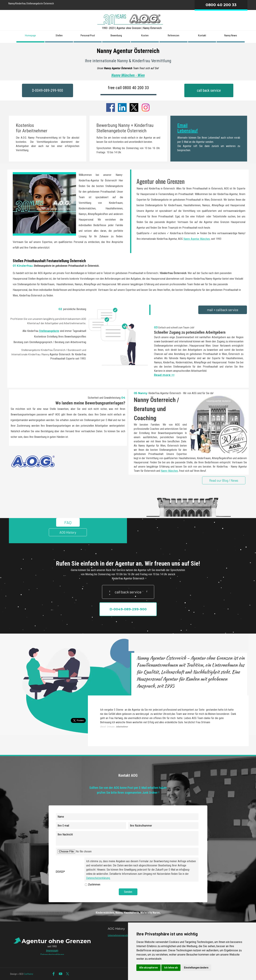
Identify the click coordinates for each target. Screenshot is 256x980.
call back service (209, 90)
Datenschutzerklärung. (98, 878)
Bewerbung (116, 35)
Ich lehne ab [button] (171, 968)
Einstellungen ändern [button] (196, 968)
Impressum (52, 951)
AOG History (68, 532)
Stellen (59, 35)
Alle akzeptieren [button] (148, 968)
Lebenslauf (188, 131)
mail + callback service (223, 310)
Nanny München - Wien (128, 75)
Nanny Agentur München (197, 239)
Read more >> (164, 375)
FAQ (68, 522)
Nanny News (231, 35)
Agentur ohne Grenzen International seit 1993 (128, 99)
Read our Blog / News (224, 480)
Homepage (30, 35)
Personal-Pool (88, 35)
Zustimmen (94, 884)
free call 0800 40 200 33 (128, 88)
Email (182, 125)
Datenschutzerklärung (52, 955)
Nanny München (169, 471)
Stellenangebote (49, 331)
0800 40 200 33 (221, 5)
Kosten (145, 35)
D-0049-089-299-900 (48, 90)
